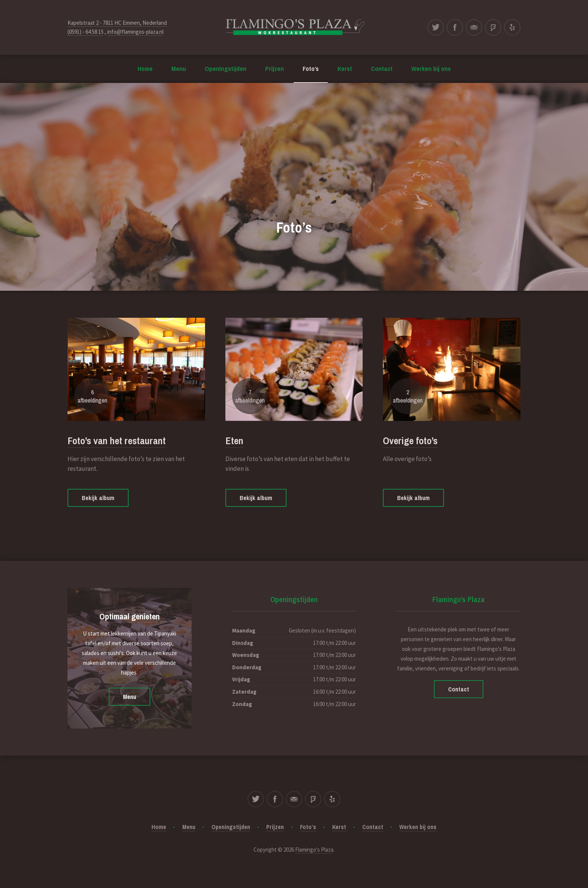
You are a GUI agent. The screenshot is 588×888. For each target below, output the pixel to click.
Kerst (345, 68)
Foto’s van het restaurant (117, 441)
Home (145, 68)
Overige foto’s (410, 441)
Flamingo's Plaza (314, 850)
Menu (179, 68)
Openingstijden (226, 68)
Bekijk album (98, 498)
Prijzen (274, 68)
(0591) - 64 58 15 (85, 32)
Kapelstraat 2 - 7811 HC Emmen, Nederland (117, 23)
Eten (234, 441)
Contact (382, 68)
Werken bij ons (431, 68)
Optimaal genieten (130, 616)
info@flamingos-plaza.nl (135, 32)
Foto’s (311, 68)
